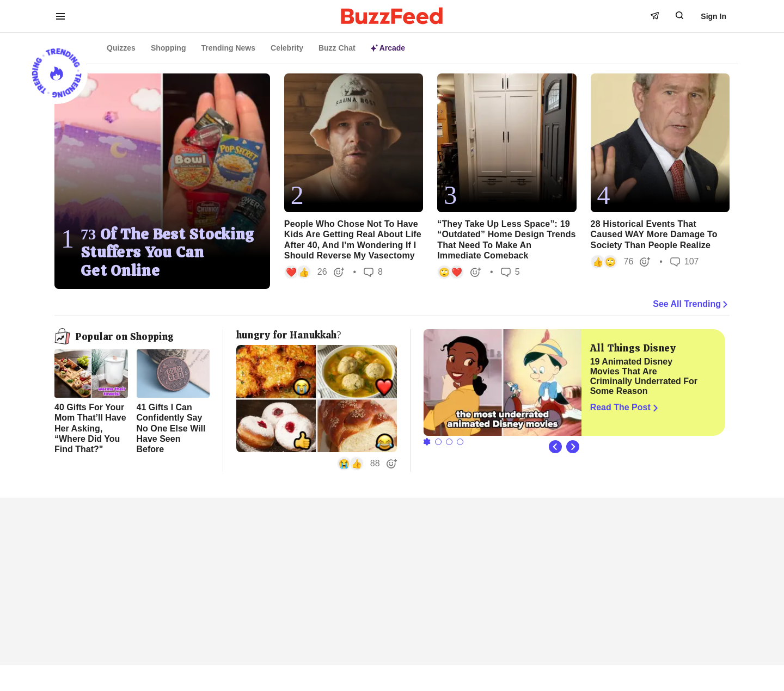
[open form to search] (679, 15)
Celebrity (287, 48)
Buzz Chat (337, 48)
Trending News (228, 48)
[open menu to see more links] (60, 16)
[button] (314, 272)
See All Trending (691, 304)
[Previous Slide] (555, 447)
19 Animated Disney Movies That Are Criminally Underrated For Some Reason (644, 376)
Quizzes (121, 48)
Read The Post (625, 407)
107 (685, 261)
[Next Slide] (573, 447)
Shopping (169, 48)
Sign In (713, 16)
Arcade (388, 48)
